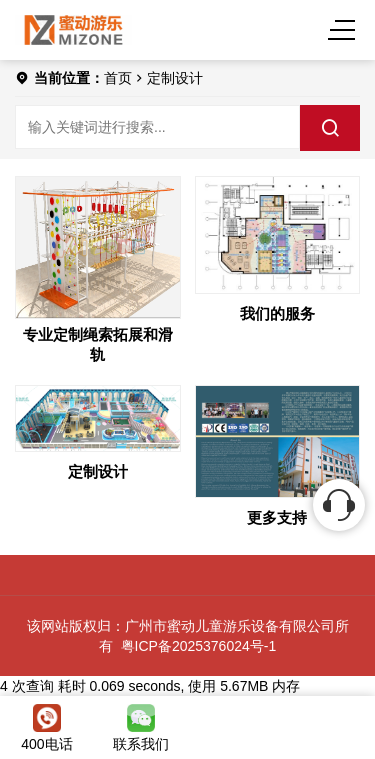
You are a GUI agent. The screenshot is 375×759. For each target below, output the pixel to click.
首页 (118, 78)
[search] (330, 128)
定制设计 (175, 78)
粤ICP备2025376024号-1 (199, 646)
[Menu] (345, 30)
